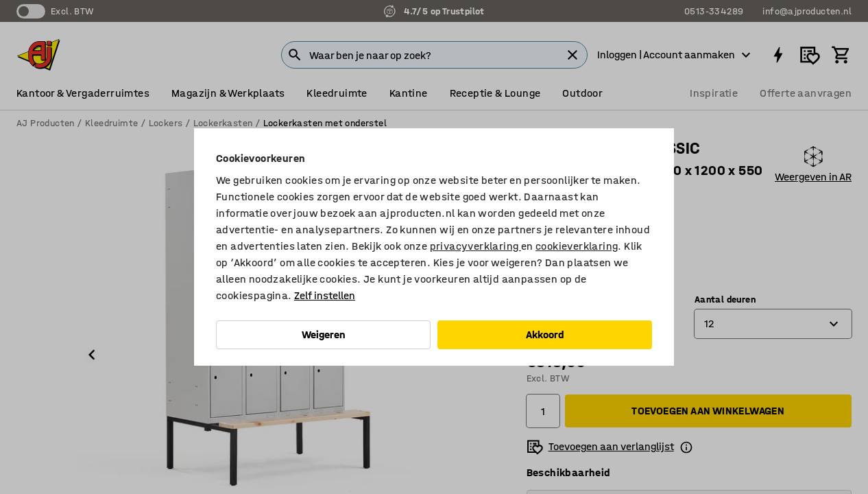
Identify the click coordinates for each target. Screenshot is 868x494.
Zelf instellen (325, 295)
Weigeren (324, 334)
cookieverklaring (577, 246)
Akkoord (545, 334)
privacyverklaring (475, 246)
